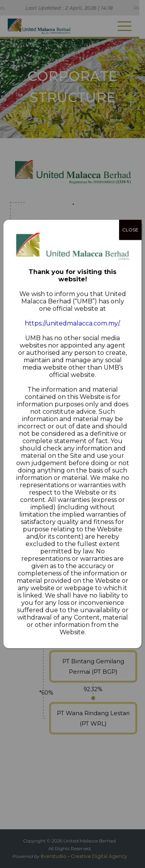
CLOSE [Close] (130, 230)
